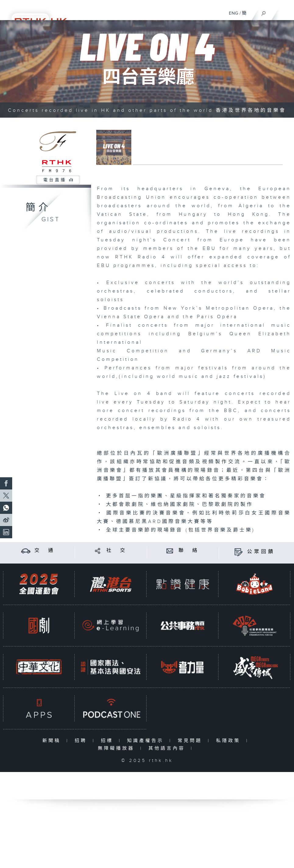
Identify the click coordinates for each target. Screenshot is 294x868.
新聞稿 (53, 741)
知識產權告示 (147, 741)
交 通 (45, 551)
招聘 (82, 741)
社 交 (117, 551)
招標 (108, 741)
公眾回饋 (261, 552)
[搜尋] (264, 12)
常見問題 (191, 741)
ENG (234, 13)
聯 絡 (189, 551)
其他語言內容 (168, 748)
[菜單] (285, 11)
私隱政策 (230, 741)
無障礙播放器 (117, 748)
